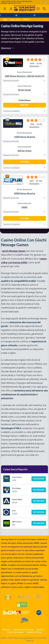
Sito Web (24, 162)
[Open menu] (5, 9)
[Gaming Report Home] (24, 9)
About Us (6, 630)
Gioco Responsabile (15, 632)
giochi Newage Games (14, 251)
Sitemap (40, 630)
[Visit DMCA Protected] (22, 605)
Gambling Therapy (34, 632)
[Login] (11, 9)
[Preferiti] (38, 9)
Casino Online (15, 20)
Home (5, 20)
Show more (8, 48)
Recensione (39, 479)
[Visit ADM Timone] (8, 597)
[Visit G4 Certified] (39, 613)
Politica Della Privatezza (23, 630)
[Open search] (44, 9)
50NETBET (24, 105)
